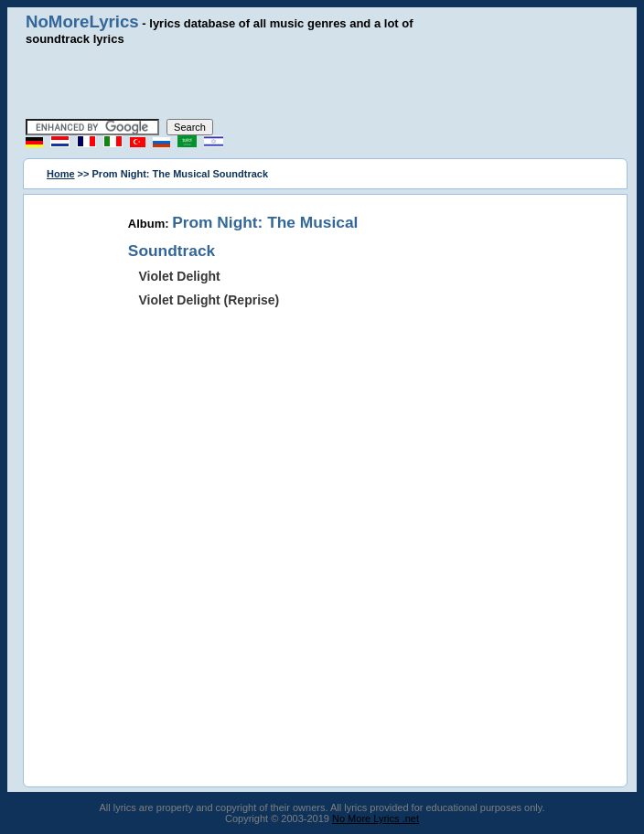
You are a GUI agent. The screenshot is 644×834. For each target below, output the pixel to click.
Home (61, 174)
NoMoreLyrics (82, 21)
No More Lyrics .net (376, 818)
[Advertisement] (322, 82)
